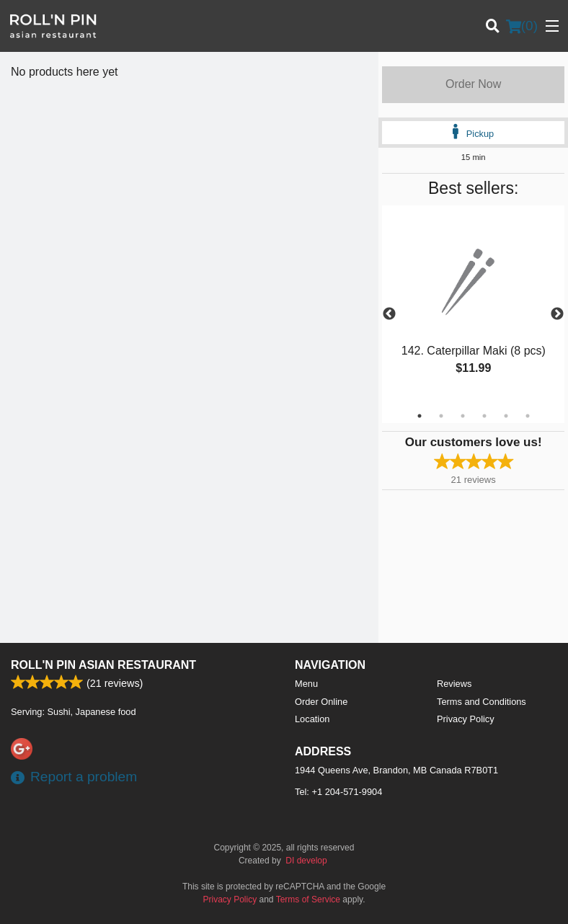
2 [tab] (441, 416)
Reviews (454, 684)
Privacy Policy (466, 719)
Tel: (338, 792)
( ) (522, 26)
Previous (389, 314)
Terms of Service (308, 899)
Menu (306, 684)
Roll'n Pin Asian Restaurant (103, 665)
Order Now (473, 84)
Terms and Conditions (482, 702)
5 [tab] (506, 416)
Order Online (321, 702)
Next (557, 314)
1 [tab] (420, 416)
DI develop (306, 861)
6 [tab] (528, 416)
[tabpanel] (473, 306)
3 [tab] (463, 416)
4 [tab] (484, 416)
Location (312, 719)
